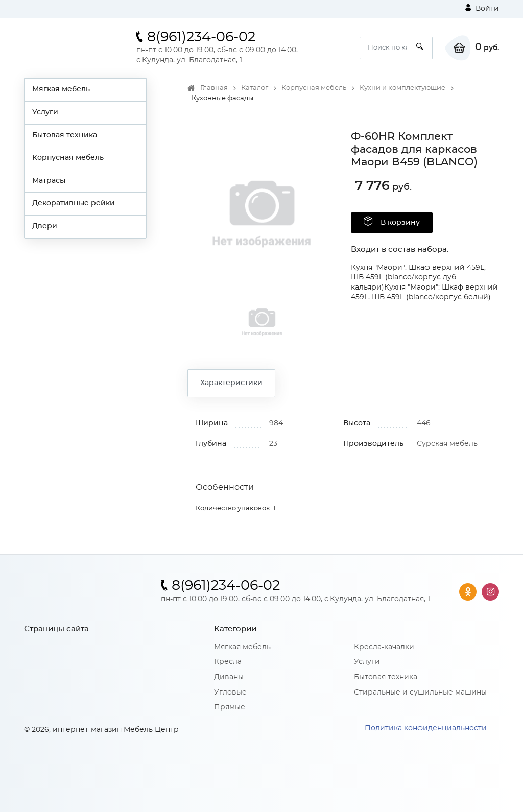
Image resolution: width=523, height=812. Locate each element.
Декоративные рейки (74, 203)
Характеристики (231, 383)
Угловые (230, 692)
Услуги (45, 112)
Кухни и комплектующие (402, 88)
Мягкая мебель (61, 89)
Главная (214, 88)
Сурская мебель (447, 444)
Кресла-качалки (384, 647)
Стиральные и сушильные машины (420, 692)
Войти (482, 8)
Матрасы (49, 181)
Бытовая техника (65, 135)
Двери (45, 226)
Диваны (229, 677)
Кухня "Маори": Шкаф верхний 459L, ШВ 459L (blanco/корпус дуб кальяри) (418, 278)
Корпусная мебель (68, 158)
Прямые (230, 707)
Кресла (228, 662)
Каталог (255, 88)
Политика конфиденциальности (426, 728)
